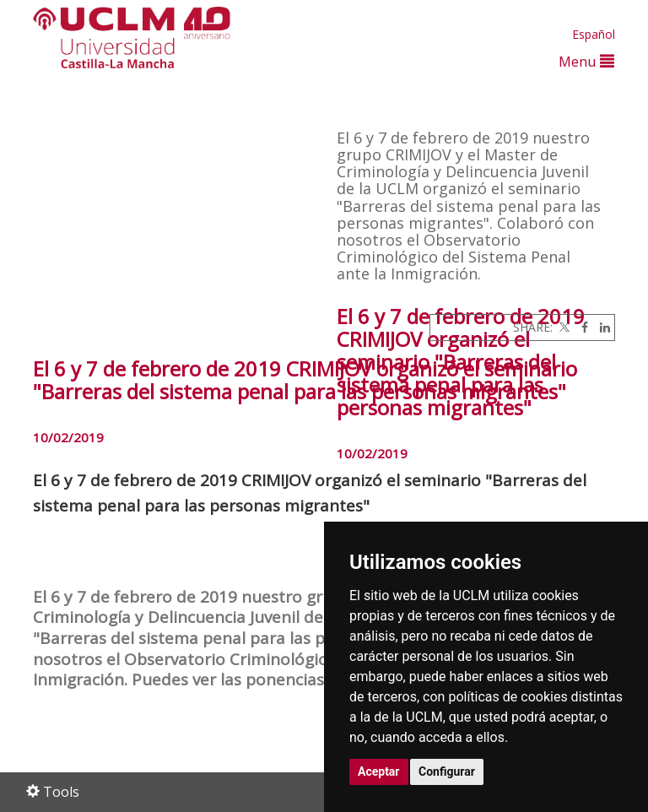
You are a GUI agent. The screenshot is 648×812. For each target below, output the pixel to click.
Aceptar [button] (379, 771)
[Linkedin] (601, 327)
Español (594, 34)
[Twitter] (563, 327)
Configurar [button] (447, 771)
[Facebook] (580, 327)
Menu (586, 61)
